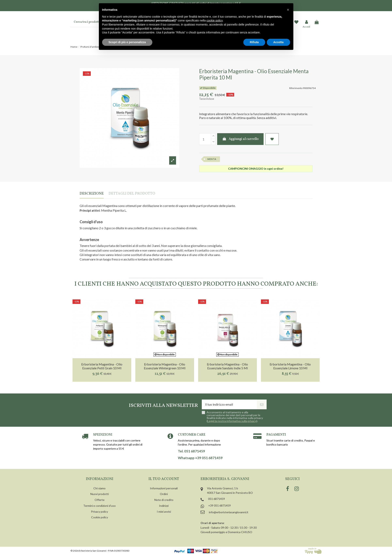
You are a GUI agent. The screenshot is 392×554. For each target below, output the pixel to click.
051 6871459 (216, 499)
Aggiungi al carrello (240, 139)
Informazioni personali (164, 488)
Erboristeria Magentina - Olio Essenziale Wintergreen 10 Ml (165, 366)
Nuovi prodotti (100, 494)
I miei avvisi (164, 512)
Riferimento (296, 88)
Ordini (164, 494)
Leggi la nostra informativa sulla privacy (232, 421)
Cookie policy (100, 517)
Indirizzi (164, 506)
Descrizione (92, 194)
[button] (288, 10)
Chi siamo (99, 488)
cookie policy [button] (214, 20)
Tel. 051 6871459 (191, 451)
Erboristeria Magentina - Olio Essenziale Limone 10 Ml (290, 366)
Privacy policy (99, 512)
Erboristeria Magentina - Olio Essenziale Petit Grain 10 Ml (102, 366)
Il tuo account (164, 479)
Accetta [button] (278, 42)
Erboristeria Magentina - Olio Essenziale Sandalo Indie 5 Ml (227, 366)
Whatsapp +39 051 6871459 (200, 458)
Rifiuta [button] (254, 42)
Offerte (100, 500)
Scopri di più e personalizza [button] (127, 42)
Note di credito (164, 500)
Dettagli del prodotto (132, 194)
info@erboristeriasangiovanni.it (229, 512)
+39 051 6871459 (219, 505)
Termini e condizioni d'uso (99, 506)
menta (212, 159)
